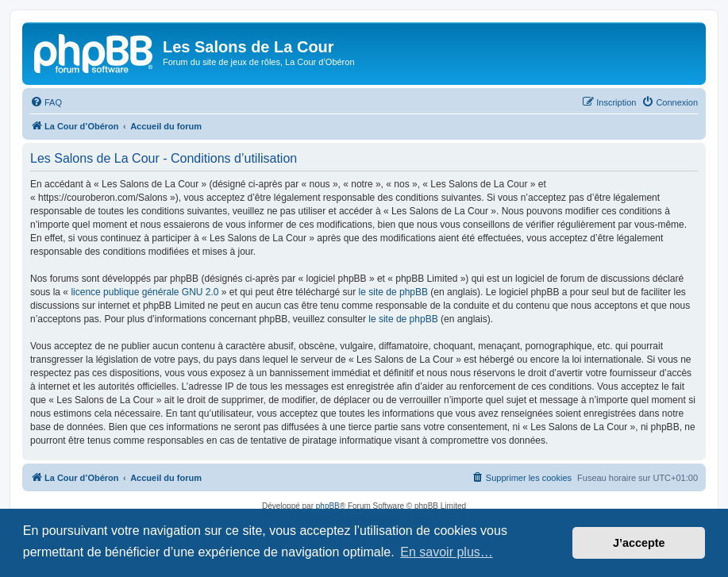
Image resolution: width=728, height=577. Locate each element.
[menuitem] (46, 102)
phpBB (328, 506)
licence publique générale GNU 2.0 (144, 292)
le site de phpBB (393, 292)
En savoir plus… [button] (447, 552)
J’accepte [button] (639, 543)
